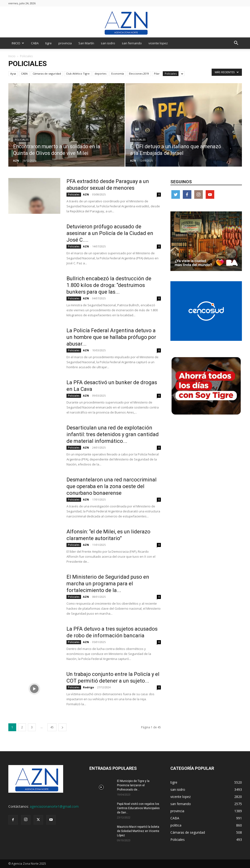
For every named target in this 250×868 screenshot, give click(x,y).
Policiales (171, 74)
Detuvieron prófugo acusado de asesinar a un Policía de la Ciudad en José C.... (110, 233)
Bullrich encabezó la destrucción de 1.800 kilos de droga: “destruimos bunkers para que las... (109, 285)
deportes (100, 74)
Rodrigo (88, 687)
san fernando (132, 43)
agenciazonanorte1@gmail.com (54, 806)
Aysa (13, 74)
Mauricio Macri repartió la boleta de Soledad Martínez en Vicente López (138, 831)
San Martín (86, 43)
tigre (48, 43)
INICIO (18, 43)
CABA (35, 43)
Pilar (157, 74)
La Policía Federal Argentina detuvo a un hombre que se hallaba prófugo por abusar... (111, 337)
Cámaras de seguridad (47, 74)
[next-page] (62, 727)
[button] (236, 43)
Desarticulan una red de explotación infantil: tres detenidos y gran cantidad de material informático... (113, 434)
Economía (118, 74)
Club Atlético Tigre (78, 74)
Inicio (12, 56)
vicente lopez (158, 43)
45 (52, 727)
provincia (65, 43)
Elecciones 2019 (139, 74)
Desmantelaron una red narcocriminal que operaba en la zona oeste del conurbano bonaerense (112, 486)
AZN (16, 161)
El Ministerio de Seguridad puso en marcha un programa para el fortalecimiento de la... (108, 584)
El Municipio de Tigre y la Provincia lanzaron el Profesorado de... (133, 785)
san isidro (108, 43)
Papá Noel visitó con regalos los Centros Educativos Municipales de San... (138, 808)
